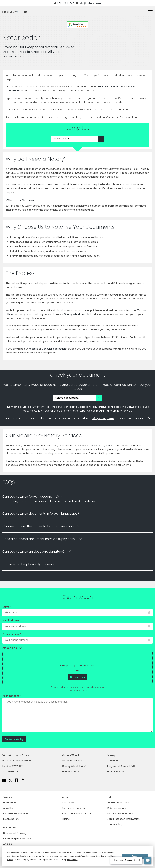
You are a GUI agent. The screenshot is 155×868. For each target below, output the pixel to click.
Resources (10, 828)
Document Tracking (15, 833)
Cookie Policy (115, 824)
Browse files (78, 677)
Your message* (77, 714)
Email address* (77, 623)
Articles (8, 844)
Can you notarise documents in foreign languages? (41, 513)
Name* (77, 610)
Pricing (66, 819)
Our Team (68, 803)
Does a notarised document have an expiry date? (39, 539)
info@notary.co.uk (90, 3)
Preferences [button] (72, 860)
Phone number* (77, 637)
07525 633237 (116, 772)
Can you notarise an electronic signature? (34, 551)
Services (8, 797)
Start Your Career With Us (77, 814)
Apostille (8, 808)
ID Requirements (116, 808)
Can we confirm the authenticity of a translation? (39, 526)
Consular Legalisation (16, 814)
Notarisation (10, 803)
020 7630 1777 (65, 3)
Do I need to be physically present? (28, 564)
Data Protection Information (123, 819)
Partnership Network (74, 808)
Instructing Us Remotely (17, 839)
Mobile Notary (11, 819)
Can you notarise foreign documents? (31, 496)
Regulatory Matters (118, 803)
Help (110, 797)
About (66, 797)
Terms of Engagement (120, 814)
